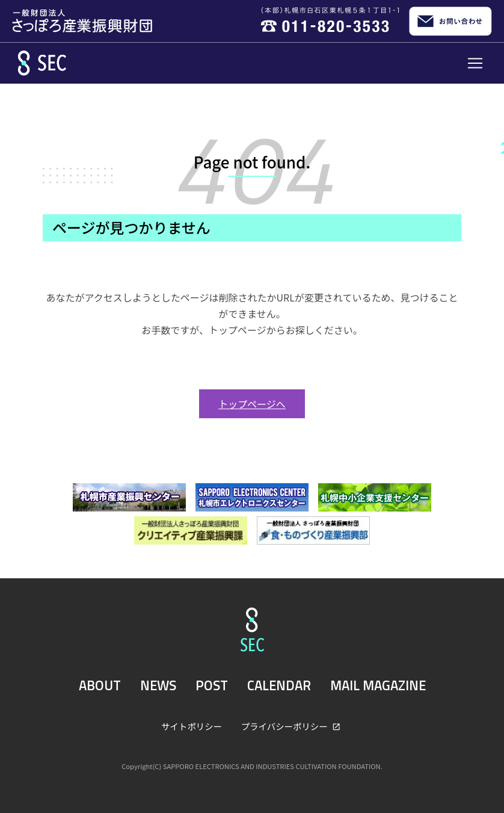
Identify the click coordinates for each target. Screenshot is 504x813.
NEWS (158, 685)
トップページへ (252, 404)
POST (212, 685)
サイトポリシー (192, 726)
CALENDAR (279, 685)
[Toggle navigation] (475, 63)
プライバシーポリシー (285, 726)
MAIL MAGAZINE (378, 685)
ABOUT (100, 685)
